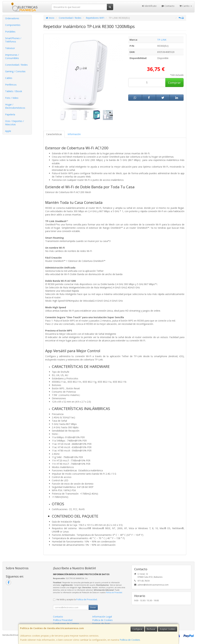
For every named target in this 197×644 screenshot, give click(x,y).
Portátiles (10, 32)
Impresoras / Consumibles (12, 56)
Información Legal (102, 617)
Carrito (186, 6)
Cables (9, 78)
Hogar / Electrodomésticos (15, 106)
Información (74, 134)
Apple (8, 131)
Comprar (174, 83)
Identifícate (149, 6)
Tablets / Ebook (14, 91)
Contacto (168, 6)
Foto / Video (12, 98)
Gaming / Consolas (15, 71)
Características (54, 134)
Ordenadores (12, 18)
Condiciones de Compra (66, 624)
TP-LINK (162, 40)
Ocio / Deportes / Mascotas (14, 123)
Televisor (10, 48)
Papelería (10, 114)
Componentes (13, 25)
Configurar (137, 629)
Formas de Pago (101, 624)
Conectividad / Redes (16, 65)
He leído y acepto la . (77, 600)
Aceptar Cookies (168, 629)
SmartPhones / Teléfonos (13, 40)
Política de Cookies (130, 640)
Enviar (93, 607)
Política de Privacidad (114, 592)
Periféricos (11, 85)
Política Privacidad (63, 620)
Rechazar (151, 629)
